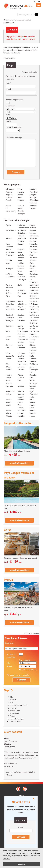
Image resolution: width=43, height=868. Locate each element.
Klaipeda (21, 249)
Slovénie (33, 206)
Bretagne (33, 301)
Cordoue (9, 345)
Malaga (9, 394)
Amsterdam (10, 252)
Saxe (8, 331)
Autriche (9, 192)
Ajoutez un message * (14, 137)
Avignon (33, 271)
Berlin (20, 285)
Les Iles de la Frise (34, 327)
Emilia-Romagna (34, 382)
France (8, 206)
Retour (9, 121)
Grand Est (22, 410)
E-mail (21, 827)
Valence (21, 391)
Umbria (21, 386)
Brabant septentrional (35, 297)
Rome (8, 307)
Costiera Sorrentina (22, 360)
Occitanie (33, 249)
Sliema (32, 345)
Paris (32, 255)
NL (35, 1)
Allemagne (10, 189)
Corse (8, 353)
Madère (9, 375)
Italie (20, 197)
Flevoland (34, 394)
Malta (32, 397)
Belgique (9, 195)
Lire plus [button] (7, 859)
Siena (32, 342)
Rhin (8, 290)
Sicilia (8, 339)
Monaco (33, 189)
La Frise (9, 274)
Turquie (33, 208)
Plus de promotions (32, 633)
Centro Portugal (21, 327)
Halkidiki (21, 416)
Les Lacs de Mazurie (34, 333)
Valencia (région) (21, 395)
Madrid (8, 378)
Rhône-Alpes (9, 294)
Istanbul (33, 233)
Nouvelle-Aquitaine (34, 245)
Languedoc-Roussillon (10, 303)
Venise (8, 405)
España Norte (33, 387)
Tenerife (33, 361)
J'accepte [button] (21, 864)
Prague (20, 274)
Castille (21, 318)
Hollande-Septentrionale (23, 226)
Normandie (34, 236)
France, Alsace (9, 747)
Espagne (9, 197)
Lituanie (21, 206)
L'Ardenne (34, 304)
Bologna (21, 290)
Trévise (20, 375)
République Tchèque (34, 201)
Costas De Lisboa (10, 357)
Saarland (9, 315)
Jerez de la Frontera (22, 240)
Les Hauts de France (34, 322)
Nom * (9, 83)
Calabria (21, 315)
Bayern (33, 277)
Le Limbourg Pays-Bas (35, 311)
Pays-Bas (33, 192)
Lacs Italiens (35, 293)
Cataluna (21, 320)
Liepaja (33, 339)
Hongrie (21, 192)
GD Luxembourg (11, 210)
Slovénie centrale (33, 349)
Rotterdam (10, 309)
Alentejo (33, 228)
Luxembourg (23, 364)
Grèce (20, 189)
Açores (8, 225)
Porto (32, 269)
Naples (33, 225)
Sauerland (10, 326)
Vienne (8, 410)
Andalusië (10, 255)
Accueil (21, 796)
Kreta (20, 252)
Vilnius (8, 413)
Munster (33, 413)
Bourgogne (22, 293)
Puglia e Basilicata (9, 286)
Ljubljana (21, 353)
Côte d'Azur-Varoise (9, 367)
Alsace (8, 249)
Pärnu (20, 260)
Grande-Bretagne (21, 212)
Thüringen (34, 364)
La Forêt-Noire (21, 270)
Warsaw (9, 416)
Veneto (8, 402)
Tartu (32, 356)
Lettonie (21, 200)
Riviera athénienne (22, 303)
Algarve (33, 230)
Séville (8, 337)
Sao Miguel (10, 318)
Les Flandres (35, 318)
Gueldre (21, 413)
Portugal (33, 197)
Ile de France (11, 230)
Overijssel (34, 252)
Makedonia (10, 391)
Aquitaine (33, 258)
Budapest (21, 309)
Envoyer (21, 837)
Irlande (20, 195)
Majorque (9, 386)
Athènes (33, 260)
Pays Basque (33, 264)
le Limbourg (34, 307)
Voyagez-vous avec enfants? (18, 675)
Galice (20, 402)
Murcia (32, 416)
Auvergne (9, 269)
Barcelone (34, 274)
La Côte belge (9, 262)
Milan (32, 400)
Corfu (8, 348)
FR (39, 1)
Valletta (9, 400)
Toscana (21, 370)
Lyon (32, 367)
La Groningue (34, 281)
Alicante (9, 238)
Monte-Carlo (33, 406)
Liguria (20, 345)
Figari (32, 391)
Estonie (9, 200)
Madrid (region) (9, 382)
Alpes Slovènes (9, 245)
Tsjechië (21, 378)
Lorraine (33, 359)
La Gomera (10, 277)
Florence (21, 400)
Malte (20, 208)
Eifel (31, 378)
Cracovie (21, 367)
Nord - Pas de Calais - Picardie (22, 233)
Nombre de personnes (15, 100)
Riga (19, 296)
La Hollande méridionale (35, 286)
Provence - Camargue (22, 278)
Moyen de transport (14, 127)
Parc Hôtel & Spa (10, 741)
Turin (20, 380)
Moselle (33, 410)
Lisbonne (21, 348)
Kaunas (21, 244)
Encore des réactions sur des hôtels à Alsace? (21, 773)
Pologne (33, 195)
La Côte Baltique (21, 256)
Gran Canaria (21, 406)
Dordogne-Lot (34, 371)
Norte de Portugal (33, 240)
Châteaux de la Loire (23, 341)
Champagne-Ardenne (23, 333)
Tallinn (32, 353)
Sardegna (9, 320)
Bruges (20, 307)
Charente (21, 337)
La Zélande (34, 290)
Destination (10, 106)
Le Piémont (34, 315)
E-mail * (9, 89)
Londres (21, 356)
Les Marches (35, 337)
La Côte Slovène (21, 264)
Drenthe (33, 375)
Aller (8, 115)
